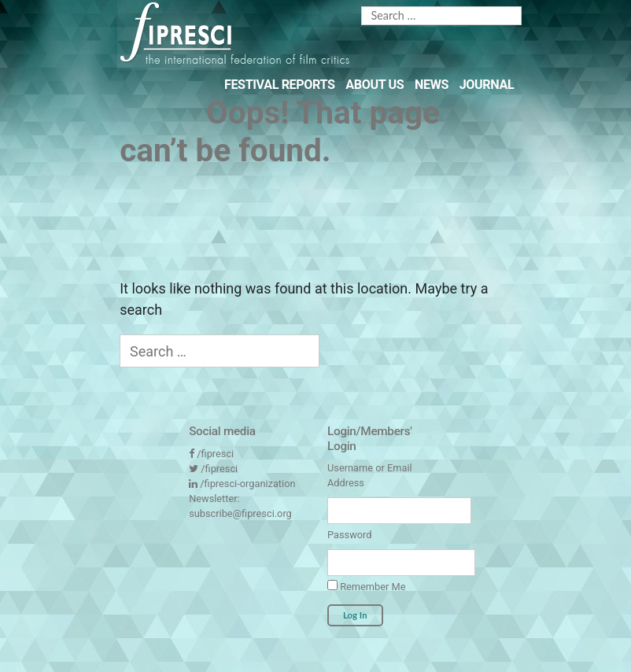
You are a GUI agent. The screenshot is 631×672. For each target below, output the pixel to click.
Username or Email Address (370, 475)
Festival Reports (280, 85)
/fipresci (215, 454)
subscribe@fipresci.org (240, 513)
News (432, 85)
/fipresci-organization (247, 484)
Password (349, 535)
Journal (487, 85)
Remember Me (366, 586)
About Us (375, 85)
